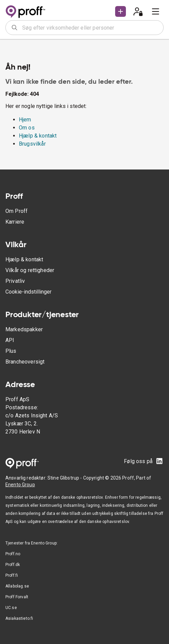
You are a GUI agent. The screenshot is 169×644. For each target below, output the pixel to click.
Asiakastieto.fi (19, 618)
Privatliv (15, 281)
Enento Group (20, 485)
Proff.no (13, 554)
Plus (11, 351)
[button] (121, 11)
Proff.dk (13, 565)
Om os (27, 128)
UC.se (11, 608)
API (10, 340)
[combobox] (91, 28)
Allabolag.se (17, 586)
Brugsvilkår (32, 144)
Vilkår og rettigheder (30, 270)
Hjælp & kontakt (38, 136)
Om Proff (16, 211)
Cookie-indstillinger (28, 292)
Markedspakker (24, 329)
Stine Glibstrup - (65, 478)
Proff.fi (12, 575)
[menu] (156, 11)
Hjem (25, 120)
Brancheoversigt (25, 362)
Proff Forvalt (17, 597)
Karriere (15, 222)
